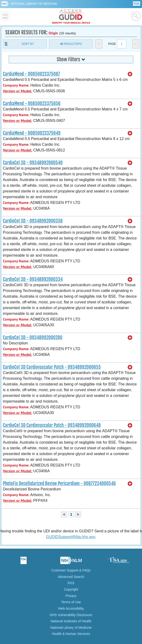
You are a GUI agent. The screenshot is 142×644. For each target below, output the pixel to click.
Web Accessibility (71, 608)
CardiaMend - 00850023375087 (31, 74)
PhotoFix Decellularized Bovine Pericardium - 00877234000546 (59, 483)
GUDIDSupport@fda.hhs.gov (70, 537)
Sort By (28, 44)
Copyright (71, 589)
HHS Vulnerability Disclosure (71, 615)
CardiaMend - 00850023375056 (32, 104)
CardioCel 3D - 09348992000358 (33, 221)
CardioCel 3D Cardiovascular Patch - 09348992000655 (52, 367)
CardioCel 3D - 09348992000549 (33, 163)
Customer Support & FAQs (71, 570)
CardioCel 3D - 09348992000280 (33, 338)
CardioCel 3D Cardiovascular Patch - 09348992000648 (52, 425)
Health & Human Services (71, 634)
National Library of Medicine (34, 4)
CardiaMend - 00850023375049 (32, 133)
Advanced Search (71, 577)
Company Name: (16, 85)
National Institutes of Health (71, 621)
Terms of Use (71, 602)
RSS (71, 583)
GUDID (71, 17)
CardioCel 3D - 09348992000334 (33, 279)
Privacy (71, 596)
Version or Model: (18, 91)
